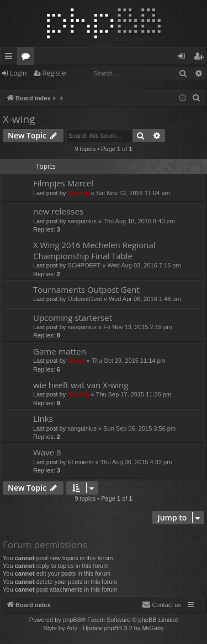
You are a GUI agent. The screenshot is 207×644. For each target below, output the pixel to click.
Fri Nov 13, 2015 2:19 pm (137, 327)
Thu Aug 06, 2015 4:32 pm (136, 462)
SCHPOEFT (84, 265)
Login (18, 73)
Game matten (60, 351)
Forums (28, 58)
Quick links (11, 58)
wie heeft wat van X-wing (81, 385)
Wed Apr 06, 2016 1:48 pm (145, 299)
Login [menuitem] (184, 58)
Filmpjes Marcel (63, 183)
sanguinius (82, 221)
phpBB (72, 620)
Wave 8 (47, 452)
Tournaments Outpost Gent (86, 289)
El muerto (80, 462)
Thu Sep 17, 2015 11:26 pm (134, 394)
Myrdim (78, 193)
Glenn (76, 361)
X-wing (19, 119)
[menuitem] (197, 98)
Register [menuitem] (201, 58)
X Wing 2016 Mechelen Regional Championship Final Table (94, 250)
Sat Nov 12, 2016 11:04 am (133, 193)
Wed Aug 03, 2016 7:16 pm (144, 265)
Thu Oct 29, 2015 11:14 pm (129, 361)
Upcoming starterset (73, 318)
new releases (58, 211)
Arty (72, 628)
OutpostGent (84, 299)
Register (55, 73)
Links (43, 418)
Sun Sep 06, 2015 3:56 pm (139, 428)
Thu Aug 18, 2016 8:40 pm (139, 221)
